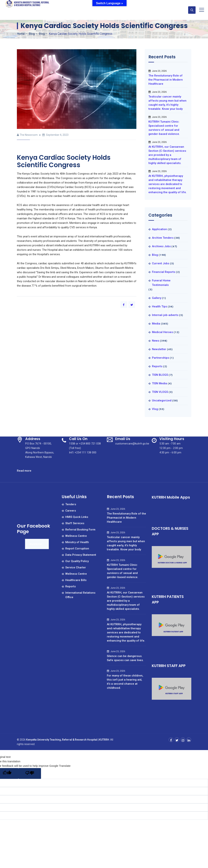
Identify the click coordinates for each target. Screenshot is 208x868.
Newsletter (159, 349)
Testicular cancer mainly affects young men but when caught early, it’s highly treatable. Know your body (167, 103)
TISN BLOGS (160, 375)
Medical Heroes (162, 332)
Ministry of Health (77, 542)
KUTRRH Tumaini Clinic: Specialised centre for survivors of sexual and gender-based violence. (164, 128)
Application (159, 229)
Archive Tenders (163, 238)
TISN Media (159, 383)
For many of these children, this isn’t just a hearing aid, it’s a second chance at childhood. (125, 682)
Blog (155, 255)
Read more (24, 471)
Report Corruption (77, 549)
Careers (71, 511)
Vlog (155, 409)
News (156, 341)
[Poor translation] (30, 773)
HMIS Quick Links (77, 517)
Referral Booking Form (80, 530)
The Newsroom (29, 135)
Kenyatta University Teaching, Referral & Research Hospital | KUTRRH (68, 740)
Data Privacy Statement (81, 555)
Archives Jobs (161, 246)
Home (21, 34)
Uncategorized (162, 400)
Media (156, 324)
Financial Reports (164, 272)
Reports (157, 366)
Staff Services (75, 523)
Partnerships (160, 358)
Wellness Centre (76, 536)
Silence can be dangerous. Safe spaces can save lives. (125, 658)
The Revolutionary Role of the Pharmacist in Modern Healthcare (166, 80)
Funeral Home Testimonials (161, 283)
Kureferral (36, 544)
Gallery (157, 298)
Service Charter (76, 567)
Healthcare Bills (76, 580)
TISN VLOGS (160, 392)
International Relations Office (80, 595)
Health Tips (159, 306)
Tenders (71, 504)
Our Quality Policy (77, 561)
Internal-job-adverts (165, 315)
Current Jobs (161, 263)
